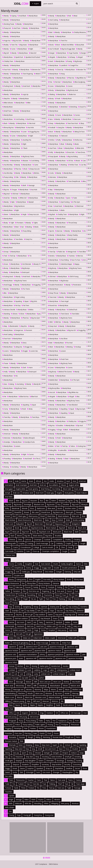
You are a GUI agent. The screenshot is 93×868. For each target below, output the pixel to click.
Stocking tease (8, 24)
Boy (59, 504)
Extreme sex (35, 70)
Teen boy (6, 417)
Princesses (75, 725)
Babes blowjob (29, 438)
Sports (51, 231)
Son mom (46, 772)
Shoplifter (35, 764)
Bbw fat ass (24, 397)
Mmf (60, 689)
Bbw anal (51, 508)
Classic (8, 547)
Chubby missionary (80, 32)
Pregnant (13, 721)
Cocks (51, 173)
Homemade (10, 626)
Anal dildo (9, 497)
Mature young (19, 701)
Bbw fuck (34, 397)
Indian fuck (66, 643)
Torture (8, 788)
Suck (38, 772)
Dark (24, 368)
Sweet (8, 772)
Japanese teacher (46, 658)
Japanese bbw (40, 651)
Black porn (57, 532)
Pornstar (8, 733)
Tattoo (72, 446)
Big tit (7, 532)
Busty (5, 223)
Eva (23, 583)
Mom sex (39, 693)
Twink (16, 788)
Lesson (63, 351)
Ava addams (54, 485)
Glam (7, 611)
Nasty (5, 272)
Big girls (33, 301)
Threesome (20, 780)
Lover (24, 132)
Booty (51, 90)
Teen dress (80, 152)
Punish (42, 733)
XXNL (21, 4)
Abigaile (52, 57)
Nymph (30, 202)
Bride (68, 520)
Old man (34, 713)
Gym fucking (64, 202)
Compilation (58, 540)
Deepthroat (19, 568)
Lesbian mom (75, 670)
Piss (71, 721)
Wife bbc (28, 803)
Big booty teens (28, 156)
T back (24, 148)
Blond (19, 536)
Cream (73, 551)
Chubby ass (72, 421)
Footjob (51, 587)
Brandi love (46, 512)
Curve (13, 49)
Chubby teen (8, 61)
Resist (77, 161)
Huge (36, 630)
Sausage (31, 185)
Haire (30, 368)
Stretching (73, 107)
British (61, 520)
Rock (25, 169)
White (46, 803)
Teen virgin (80, 784)
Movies (29, 689)
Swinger (47, 753)
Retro (78, 737)
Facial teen (83, 107)
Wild (50, 322)
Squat (26, 301)
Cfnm (63, 547)
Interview (52, 177)
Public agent (40, 725)
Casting (30, 543)
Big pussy (59, 524)
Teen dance (64, 314)
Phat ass (70, 78)
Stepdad (19, 761)
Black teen (38, 520)
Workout (75, 803)
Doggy (36, 568)
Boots (51, 45)
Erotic (69, 579)
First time (80, 587)
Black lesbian (10, 520)
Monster (49, 693)
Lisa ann (8, 674)
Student (75, 749)
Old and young (11, 717)
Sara (50, 119)
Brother (66, 504)
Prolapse (65, 725)
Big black (9, 528)
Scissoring (77, 764)
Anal (11, 481)
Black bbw (51, 516)
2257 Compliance (41, 864)
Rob (69, 16)
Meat (75, 16)
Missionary (20, 686)
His (16, 376)
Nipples (40, 705)
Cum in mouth (47, 547)
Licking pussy (62, 670)
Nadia (79, 705)
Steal (66, 459)
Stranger (56, 772)
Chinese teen (10, 555)
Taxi (28, 784)
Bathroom (41, 508)
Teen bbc (36, 784)
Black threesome (25, 520)
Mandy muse (32, 16)
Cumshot (20, 551)
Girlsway (71, 57)
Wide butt (38, 74)
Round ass (52, 305)
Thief (60, 784)
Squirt (55, 745)
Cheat (70, 547)
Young (11, 815)
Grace (5, 264)
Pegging (8, 728)
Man (29, 701)
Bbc (5, 293)
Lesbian (12, 670)
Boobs (83, 501)
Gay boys (34, 618)
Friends (15, 603)
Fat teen (25, 305)
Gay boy (19, 615)
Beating (69, 144)
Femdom (16, 591)
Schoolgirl (30, 772)
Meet (50, 347)
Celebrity (59, 543)
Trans (39, 780)
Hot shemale (26, 264)
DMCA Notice (53, 864)
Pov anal (69, 343)
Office (11, 713)
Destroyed (25, 272)
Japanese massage (57, 647)
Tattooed (63, 136)
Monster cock (41, 697)
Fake (69, 599)
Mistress (55, 701)
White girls (79, 148)
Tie (30, 256)
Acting (84, 260)
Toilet (7, 784)
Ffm (70, 595)
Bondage (28, 504)
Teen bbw (82, 252)
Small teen (7, 111)
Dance (78, 564)
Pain (26, 728)
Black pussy (33, 516)
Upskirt (12, 796)
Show (85, 768)
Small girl (68, 757)
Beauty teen (37, 264)
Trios (44, 788)
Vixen (33, 800)
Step (50, 190)
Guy (62, 618)
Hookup (77, 347)
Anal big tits (26, 140)
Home (8, 630)
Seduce (74, 753)
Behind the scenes (65, 372)
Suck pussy (30, 119)
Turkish (21, 784)
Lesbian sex (45, 674)
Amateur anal (28, 493)
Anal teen (16, 28)
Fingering (45, 591)
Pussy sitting (26, 231)
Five (50, 82)
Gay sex (60, 611)
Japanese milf (31, 658)
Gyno (45, 611)
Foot (11, 587)
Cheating (77, 540)
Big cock (75, 504)
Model (67, 693)
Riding (38, 737)
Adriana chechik (9, 310)
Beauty (79, 512)
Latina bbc (62, 450)
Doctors (8, 576)
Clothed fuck (72, 310)
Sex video (9, 776)
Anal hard (26, 86)
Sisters (41, 761)
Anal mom (40, 493)
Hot (35, 622)
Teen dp (52, 252)
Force (43, 587)
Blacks (84, 532)
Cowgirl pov (73, 65)
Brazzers (34, 501)
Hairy (41, 622)
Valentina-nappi (66, 264)
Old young (23, 717)
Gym (64, 607)
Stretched (63, 107)
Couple (68, 543)
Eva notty (47, 579)
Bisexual (8, 512)
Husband (21, 626)
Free (54, 599)
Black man (68, 532)
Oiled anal (79, 206)
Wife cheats (10, 807)
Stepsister (19, 757)
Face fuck (6, 70)
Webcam (19, 803)
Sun (22, 227)
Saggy (7, 768)
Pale (16, 177)
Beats (76, 144)
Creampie (38, 540)
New (11, 705)
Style (12, 202)
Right (30, 49)
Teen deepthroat (73, 181)
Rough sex (69, 737)
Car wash (83, 165)
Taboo (52, 780)
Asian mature (82, 493)
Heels (29, 630)
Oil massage (76, 713)
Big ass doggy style (68, 49)
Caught (83, 543)
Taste (74, 198)
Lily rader (25, 678)
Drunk (56, 564)
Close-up (59, 70)
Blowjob (85, 504)
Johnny (42, 654)
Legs (45, 670)
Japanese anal (26, 651)
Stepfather (59, 768)
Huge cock (9, 634)
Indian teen (38, 638)
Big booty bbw (54, 388)
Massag (75, 693)
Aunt (68, 481)
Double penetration (55, 285)
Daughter (29, 564)
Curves (69, 86)
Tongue (14, 190)
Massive (25, 161)
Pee (54, 721)
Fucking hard (8, 86)
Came (35, 165)
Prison (56, 733)
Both (24, 185)
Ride (22, 741)
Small (40, 749)
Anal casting (53, 20)
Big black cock (45, 532)
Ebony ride (79, 45)
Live (22, 674)
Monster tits (81, 70)
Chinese (12, 540)
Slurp (81, 123)
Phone (41, 728)
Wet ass (79, 256)
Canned (84, 161)
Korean (12, 666)
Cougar (65, 551)
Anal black (22, 16)
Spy (6, 757)
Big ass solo (17, 41)
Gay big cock (70, 615)
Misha (31, 310)
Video (27, 800)
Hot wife (19, 634)
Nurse (18, 705)
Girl (22, 611)
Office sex (64, 713)
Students (25, 764)
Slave (61, 749)
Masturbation (55, 686)
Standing (6, 314)
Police (18, 725)
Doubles (59, 425)
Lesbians (21, 670)
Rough (30, 737)
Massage (19, 682)
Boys (54, 520)
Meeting (69, 347)
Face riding (64, 260)
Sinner (5, 214)
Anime (24, 481)
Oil (57, 713)
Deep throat (53, 293)
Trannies (71, 256)
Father (8, 591)
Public (41, 721)
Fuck (76, 591)
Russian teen (58, 737)
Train (44, 784)
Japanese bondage (76, 658)
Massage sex (18, 689)
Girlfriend (80, 611)
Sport (24, 753)
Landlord (63, 65)
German (44, 607)
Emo (31, 579)
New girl (33, 53)
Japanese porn (11, 658)
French (69, 591)
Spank (83, 749)
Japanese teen (70, 651)
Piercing (28, 733)
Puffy (58, 140)
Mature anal (75, 686)
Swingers (56, 753)
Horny (43, 630)
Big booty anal (72, 90)
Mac (77, 397)
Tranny (78, 780)
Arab (17, 481)
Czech (15, 547)
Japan (21, 647)
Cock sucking (19, 119)
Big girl (6, 53)
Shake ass (72, 94)
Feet (72, 587)
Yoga (19, 815)
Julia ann (44, 647)
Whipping (55, 803)
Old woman (34, 717)
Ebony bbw (31, 583)
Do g (85, 231)
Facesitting (31, 595)
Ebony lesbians (44, 583)
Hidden (68, 622)
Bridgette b (76, 524)
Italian (7, 643)
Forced (28, 587)
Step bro (6, 99)
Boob (17, 528)
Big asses (23, 45)
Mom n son (10, 697)
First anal (60, 591)
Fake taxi (19, 587)
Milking (8, 701)
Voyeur (41, 800)
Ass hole (30, 128)
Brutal (7, 516)
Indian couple (50, 638)
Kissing (6, 467)
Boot (57, 45)
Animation (9, 485)
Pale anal (31, 123)
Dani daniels (46, 564)
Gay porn (59, 615)
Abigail (79, 57)
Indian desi (55, 643)
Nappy (76, 264)
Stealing (51, 459)
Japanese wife (72, 647)
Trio (14, 784)
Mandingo (43, 686)
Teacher (31, 780)
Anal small (27, 459)
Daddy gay (26, 572)
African (39, 481)
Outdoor (50, 713)
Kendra (51, 256)
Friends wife (79, 599)
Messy (84, 181)
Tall (72, 784)
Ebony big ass (8, 128)
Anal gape (9, 489)
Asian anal (78, 489)
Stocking (45, 757)
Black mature (51, 528)
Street (15, 768)
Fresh (58, 99)
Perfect (51, 140)
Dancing (68, 572)
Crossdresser (26, 547)
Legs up (25, 94)
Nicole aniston (68, 705)
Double (56, 568)
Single (24, 214)
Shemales (50, 761)
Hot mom (21, 622)
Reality (5, 45)
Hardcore (49, 622)
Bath (77, 532)
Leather (41, 678)
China (20, 540)
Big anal (6, 194)
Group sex (9, 615)
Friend (57, 595)
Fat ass (33, 599)
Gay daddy (31, 611)
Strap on (49, 768)
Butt (50, 343)
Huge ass (6, 41)
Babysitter (20, 524)
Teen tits (14, 45)
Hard (50, 61)
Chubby (68, 540)
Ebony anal (78, 579)
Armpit (8, 493)
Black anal (82, 528)
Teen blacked (72, 405)
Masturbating (10, 693)
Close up (36, 551)
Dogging (52, 430)
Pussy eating (28, 725)
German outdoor (21, 618)
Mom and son (45, 682)
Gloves (14, 314)
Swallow (69, 768)
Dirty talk (77, 572)
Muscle (20, 697)
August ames (74, 485)
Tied (5, 256)
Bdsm (51, 446)
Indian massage (42, 643)
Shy (77, 772)
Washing (63, 165)
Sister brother (57, 757)
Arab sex (16, 493)
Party (48, 721)
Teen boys (35, 417)
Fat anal (57, 82)
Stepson (16, 764)
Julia (84, 654)
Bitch (65, 430)
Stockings (60, 761)
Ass (45, 481)
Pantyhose (62, 721)
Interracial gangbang (20, 643)
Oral (85, 713)
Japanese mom (32, 647)
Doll (17, 572)
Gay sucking (73, 607)
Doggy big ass (34, 132)
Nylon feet (9, 709)
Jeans (21, 658)
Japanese (13, 647)
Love (29, 670)
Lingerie (71, 674)
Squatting (18, 301)
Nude (58, 705)
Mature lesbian (54, 697)
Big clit (29, 524)
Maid (29, 686)
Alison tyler (67, 489)
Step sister (19, 749)
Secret (77, 768)
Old (18, 713)
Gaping (13, 16)
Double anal (19, 576)
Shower (38, 753)
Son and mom (50, 749)
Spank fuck (18, 57)
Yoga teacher (73, 53)
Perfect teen (73, 165)
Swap (82, 753)
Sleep (37, 745)
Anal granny (69, 493)
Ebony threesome (12, 583)
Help (69, 626)
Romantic (13, 737)
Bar (6, 536)
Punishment (51, 728)
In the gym (75, 202)
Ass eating (19, 384)
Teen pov (63, 41)
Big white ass (81, 78)
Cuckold (47, 540)
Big (77, 501)
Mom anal (9, 686)
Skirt (22, 772)
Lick (16, 674)
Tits (38, 788)
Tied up (12, 256)
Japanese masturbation (28, 654)
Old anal (15, 194)
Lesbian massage (12, 678)
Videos (49, 800)
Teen (11, 780)
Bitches (36, 173)
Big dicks (49, 536)
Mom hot (29, 697)
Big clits (27, 536)
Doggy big (9, 572)
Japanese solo (11, 654)
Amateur (60, 481)
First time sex (34, 591)
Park (35, 733)
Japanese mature (55, 651)
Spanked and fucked (32, 57)
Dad (37, 564)
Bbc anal (35, 512)
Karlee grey (44, 666)
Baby (7, 508)
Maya (46, 689)
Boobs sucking (78, 520)
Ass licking (56, 489)
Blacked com (39, 504)
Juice (68, 198)
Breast (27, 512)
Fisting (60, 587)
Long (33, 678)
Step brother (57, 764)
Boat (60, 148)
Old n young (73, 276)
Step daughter (30, 761)
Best (67, 524)
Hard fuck (40, 626)
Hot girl (28, 634)
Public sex (61, 252)
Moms (53, 689)
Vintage (19, 800)
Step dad (29, 757)
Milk (35, 686)
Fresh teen (64, 359)
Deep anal (52, 326)
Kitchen (20, 666)
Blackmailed (13, 326)
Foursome (48, 595)
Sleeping (29, 745)
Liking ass (18, 347)
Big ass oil (71, 330)
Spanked (40, 768)
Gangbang (27, 607)
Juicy (39, 314)
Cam (28, 551)
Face (19, 599)
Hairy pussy (62, 630)
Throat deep (72, 223)
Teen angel (64, 301)
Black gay (22, 516)
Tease (5, 363)
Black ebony (38, 536)
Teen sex (61, 788)
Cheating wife (10, 543)
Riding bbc (7, 78)
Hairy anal (77, 626)
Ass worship (8, 165)
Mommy (38, 689)
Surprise (31, 768)
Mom (11, 682)
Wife (11, 803)
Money (8, 689)
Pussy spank (53, 156)
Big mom (26, 532)
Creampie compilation (50, 551)
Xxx (10, 811)
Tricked (31, 788)
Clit (57, 547)
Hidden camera (19, 630)
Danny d (8, 568)
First (40, 595)
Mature (29, 682)
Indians (82, 638)
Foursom (28, 330)
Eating (11, 384)
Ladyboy (37, 670)
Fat (4, 397)
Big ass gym (35, 318)
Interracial (62, 638)
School (68, 745)
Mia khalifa (76, 682)
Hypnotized (38, 634)
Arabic (52, 481)
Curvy (5, 409)
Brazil (43, 516)
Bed (14, 516)
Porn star (18, 733)
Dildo (86, 564)
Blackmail (15, 508)
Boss (32, 508)
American (6, 434)
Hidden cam (51, 626)
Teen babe (18, 239)
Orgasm (25, 713)
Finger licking (19, 297)
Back (5, 123)
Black (11, 501)
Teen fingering (27, 74)
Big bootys (77, 61)
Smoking (78, 757)
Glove (21, 314)
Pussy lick (7, 28)
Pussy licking (8, 177)
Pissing (50, 725)
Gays (52, 611)
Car (52, 543)
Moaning (79, 697)
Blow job (16, 532)
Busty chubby (72, 235)
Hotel (75, 622)
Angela (59, 493)
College (36, 547)
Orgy (42, 713)
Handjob (59, 622)
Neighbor (50, 705)
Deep (51, 123)
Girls (39, 611)
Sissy (31, 753)
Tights (35, 223)
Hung (62, 74)
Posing (69, 61)
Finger (26, 599)
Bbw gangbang (79, 82)
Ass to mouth (53, 49)
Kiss (27, 666)
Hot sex (61, 626)
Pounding (6, 459)
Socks (15, 772)
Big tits (70, 501)
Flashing (62, 599)
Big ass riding (72, 156)
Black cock (9, 524)
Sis (12, 757)
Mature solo (68, 697)
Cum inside (9, 551)
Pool (49, 733)
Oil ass (70, 161)
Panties (33, 728)
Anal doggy (7, 285)
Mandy (6, 16)
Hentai (12, 622)
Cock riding (34, 161)
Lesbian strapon (59, 674)
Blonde (25, 508)
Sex (61, 745)
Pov (57, 725)
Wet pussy (65, 803)
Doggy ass (28, 347)
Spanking (83, 745)
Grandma (84, 607)
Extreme (56, 583)
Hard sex (30, 626)
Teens (70, 780)
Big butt (51, 214)
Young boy (38, 815)
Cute (75, 543)
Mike (28, 103)
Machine (21, 693)
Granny (17, 607)
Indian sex (27, 638)
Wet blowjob (72, 239)
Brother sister (70, 508)
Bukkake (25, 528)
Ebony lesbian (59, 579)
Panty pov (28, 239)
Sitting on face (79, 132)
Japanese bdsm (11, 662)
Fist (66, 587)
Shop (37, 757)
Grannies (9, 618)
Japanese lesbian (12, 651)
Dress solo (70, 152)
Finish (23, 409)
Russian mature (11, 741)
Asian (31, 481)
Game (50, 615)
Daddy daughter (67, 564)
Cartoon (28, 540)
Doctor (12, 564)
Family (36, 587)
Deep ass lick (34, 169)
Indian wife (72, 638)
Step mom (46, 745)
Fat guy (17, 305)
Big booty (52, 268)
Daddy (20, 564)
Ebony (11, 579)
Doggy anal (82, 421)
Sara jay (16, 753)
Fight (41, 599)
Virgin (11, 800)
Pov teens (25, 289)
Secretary (45, 764)
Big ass (6, 190)
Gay (10, 607)
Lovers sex (33, 351)
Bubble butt (53, 380)
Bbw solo (75, 516)
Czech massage (42, 543)
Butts (62, 210)
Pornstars (19, 223)
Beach (81, 508)
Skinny (8, 753)
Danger (51, 53)
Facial (7, 603)
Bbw (18, 501)
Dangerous (84, 53)
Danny (29, 568)
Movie (65, 686)
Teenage (77, 788)
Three (23, 788)
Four (64, 595)
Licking (28, 674)
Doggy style (46, 568)
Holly (50, 198)
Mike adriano (8, 103)
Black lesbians (64, 516)
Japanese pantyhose (56, 654)
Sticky (30, 409)
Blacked (62, 501)
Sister (21, 745)
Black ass (72, 528)
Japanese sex (60, 658)
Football (52, 128)
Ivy (32, 643)
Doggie (24, 351)
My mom (58, 693)
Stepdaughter (68, 772)
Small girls (9, 761)
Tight (11, 223)
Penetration (76, 285)
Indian (11, 638)
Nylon (25, 705)
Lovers (6, 351)
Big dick (8, 504)
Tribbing (52, 784)
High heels (73, 630)
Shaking (51, 94)
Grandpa (6, 442)
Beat (62, 144)
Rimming (46, 737)
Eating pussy (21, 579)
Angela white (21, 489)
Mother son (77, 689)
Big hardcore (19, 206)
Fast (50, 206)
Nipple (32, 705)
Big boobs (51, 504)
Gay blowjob (45, 618)
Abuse (64, 485)
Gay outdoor (40, 615)
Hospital (52, 630)
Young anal (49, 815)
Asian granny (33, 489)
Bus (41, 501)
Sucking (79, 761)
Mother (66, 682)
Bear (84, 516)
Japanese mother (73, 654)
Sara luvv (77, 119)
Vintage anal (71, 252)
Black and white (67, 45)
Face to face (75, 260)
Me (62, 701)
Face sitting (10, 599)
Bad (50, 32)
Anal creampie (21, 485)
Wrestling (38, 803)
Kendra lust (56, 666)
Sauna (22, 768)
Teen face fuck (72, 123)
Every (24, 343)
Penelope (18, 728)
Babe (47, 520)
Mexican (46, 701)
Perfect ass (78, 140)
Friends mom (10, 595)
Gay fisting (70, 611)
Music (67, 689)
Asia (74, 481)
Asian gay (50, 493)
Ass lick (51, 392)
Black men (39, 524)
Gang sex (60, 128)
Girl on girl (29, 615)
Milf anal (36, 701)
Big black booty (37, 528)
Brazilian (58, 536)
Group (5, 252)
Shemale (12, 745)
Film (24, 591)
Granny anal (55, 607)
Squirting (8, 749)
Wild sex (57, 322)
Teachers (9, 792)
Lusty (36, 674)
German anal (83, 615)
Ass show (63, 339)
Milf (35, 682)
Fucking (21, 595)
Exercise (59, 231)
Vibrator (57, 800)
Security (67, 764)
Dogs (59, 430)
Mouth (30, 693)
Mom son (57, 682)
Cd (76, 547)
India (18, 638)
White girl (22, 198)
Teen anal (52, 297)
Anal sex (6, 198)
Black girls (70, 512)
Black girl (49, 524)
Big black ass (58, 512)
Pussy (21, 721)
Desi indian (49, 572)
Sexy (33, 749)
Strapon (65, 753)
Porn (77, 721)
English (38, 579)
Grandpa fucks (29, 442)
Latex (52, 670)
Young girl (27, 815)
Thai (45, 780)
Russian (22, 737)
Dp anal (79, 425)
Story (67, 749)
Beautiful (18, 512)
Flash (48, 599)
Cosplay (21, 543)
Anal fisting (45, 489)
